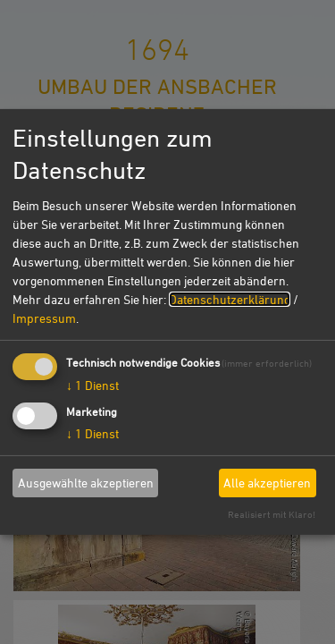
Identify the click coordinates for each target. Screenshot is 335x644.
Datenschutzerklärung (230, 298)
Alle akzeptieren (267, 483)
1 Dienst (92, 384)
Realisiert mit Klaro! (272, 514)
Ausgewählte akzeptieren (86, 483)
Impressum (44, 317)
